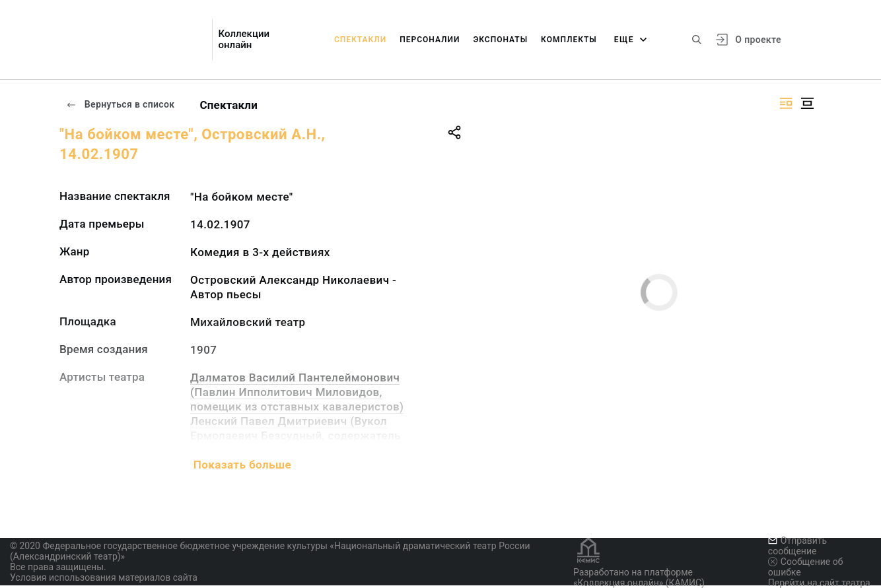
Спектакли (360, 40)
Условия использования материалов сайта (104, 577)
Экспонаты (500, 40)
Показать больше (242, 465)
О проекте (758, 40)
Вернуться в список (120, 104)
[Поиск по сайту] (697, 40)
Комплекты (569, 40)
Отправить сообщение (797, 546)
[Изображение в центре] (807, 103)
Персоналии (430, 40)
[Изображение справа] (786, 103)
